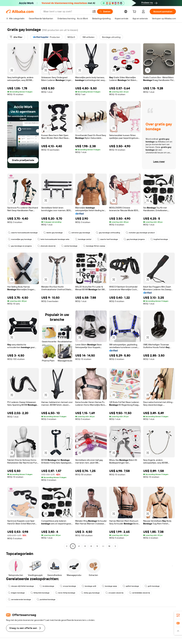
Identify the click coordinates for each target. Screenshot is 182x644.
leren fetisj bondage (65, 593)
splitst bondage (131, 586)
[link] (178, 615)
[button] (94, 12)
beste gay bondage (53, 233)
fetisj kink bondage (40, 593)
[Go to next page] (115, 546)
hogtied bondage (159, 239)
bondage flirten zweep (94, 246)
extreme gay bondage (79, 233)
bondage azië (89, 586)
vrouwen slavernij (114, 593)
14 (109, 546)
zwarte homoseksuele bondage (23, 233)
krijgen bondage (16, 593)
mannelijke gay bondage (20, 239)
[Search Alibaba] (67, 12)
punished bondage (46, 599)
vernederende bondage (19, 599)
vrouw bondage (68, 586)
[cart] (135, 12)
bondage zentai (83, 239)
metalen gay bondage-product (140, 233)
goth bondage (152, 586)
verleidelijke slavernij (139, 593)
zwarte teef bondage (107, 239)
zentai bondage (69, 246)
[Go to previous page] (67, 546)
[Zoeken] (105, 12)
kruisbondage (47, 586)
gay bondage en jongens (20, 246)
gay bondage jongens (134, 239)
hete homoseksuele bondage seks (53, 239)
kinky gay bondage (90, 593)
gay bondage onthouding (108, 233)
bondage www (109, 586)
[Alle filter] (16, 37)
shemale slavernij (46, 246)
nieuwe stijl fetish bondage (21, 586)
